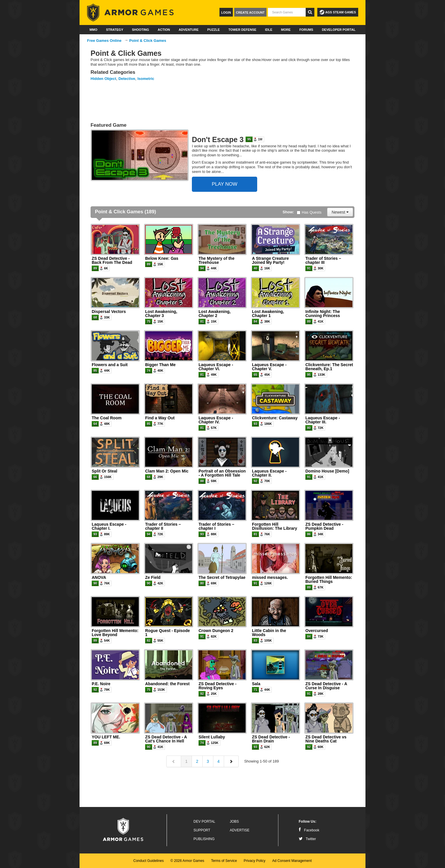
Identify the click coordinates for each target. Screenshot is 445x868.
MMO (93, 30)
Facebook (309, 830)
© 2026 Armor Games (187, 861)
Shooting (140, 30)
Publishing (204, 839)
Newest (340, 212)
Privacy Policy (255, 861)
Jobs (234, 822)
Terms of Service (224, 861)
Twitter (307, 839)
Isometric (146, 79)
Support (202, 830)
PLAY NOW (224, 184)
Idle (269, 30)
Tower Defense (242, 30)
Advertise (240, 830)
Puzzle (214, 30)
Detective (127, 79)
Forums (306, 30)
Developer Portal (339, 30)
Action (164, 30)
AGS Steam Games (338, 12)
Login (226, 12)
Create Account (250, 12)
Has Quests (309, 212)
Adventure (189, 30)
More (286, 30)
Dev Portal (205, 822)
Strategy (115, 30)
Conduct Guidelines (148, 861)
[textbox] (287, 12)
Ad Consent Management (292, 861)
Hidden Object (103, 79)
